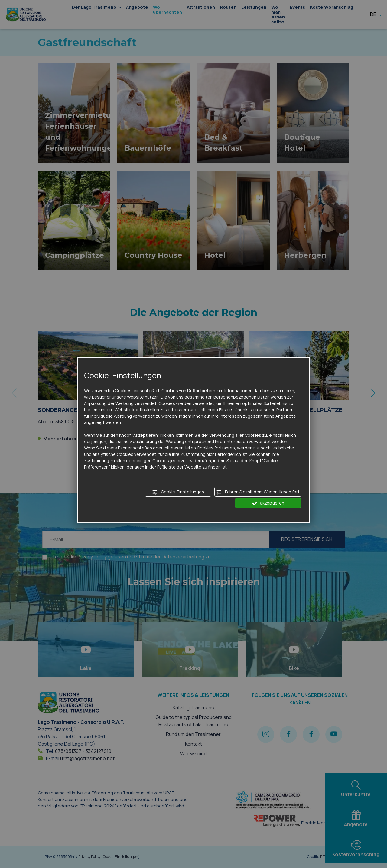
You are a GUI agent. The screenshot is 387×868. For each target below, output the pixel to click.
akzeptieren (268, 503)
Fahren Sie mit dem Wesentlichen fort (258, 492)
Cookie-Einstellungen (178, 492)
